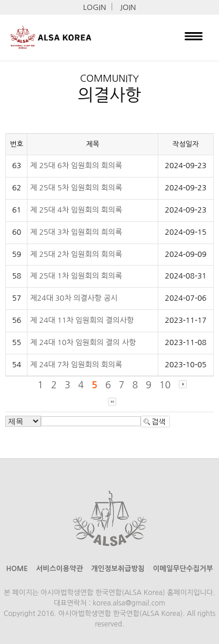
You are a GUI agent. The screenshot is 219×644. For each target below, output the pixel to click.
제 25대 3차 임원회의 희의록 (76, 232)
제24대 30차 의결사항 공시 (74, 298)
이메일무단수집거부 (183, 569)
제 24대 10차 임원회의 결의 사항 (83, 342)
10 (165, 385)
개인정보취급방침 (118, 569)
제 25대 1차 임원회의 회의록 (76, 276)
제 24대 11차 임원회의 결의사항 (82, 320)
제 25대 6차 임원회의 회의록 (76, 166)
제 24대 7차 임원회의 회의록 (76, 365)
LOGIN (94, 7)
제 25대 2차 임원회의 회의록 (76, 254)
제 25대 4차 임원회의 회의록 (76, 210)
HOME (17, 569)
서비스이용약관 (60, 569)
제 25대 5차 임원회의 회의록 (76, 188)
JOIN (128, 7)
